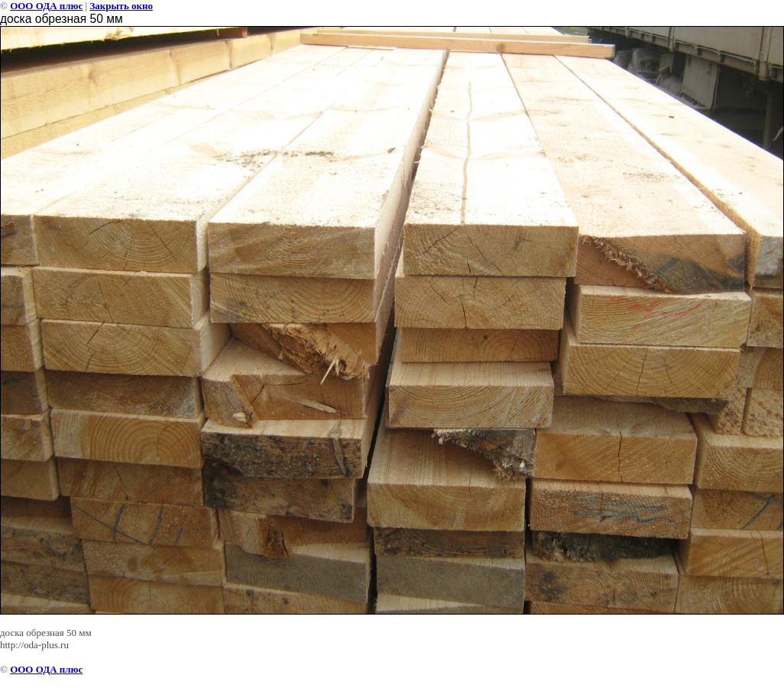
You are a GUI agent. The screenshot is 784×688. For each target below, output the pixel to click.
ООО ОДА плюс (46, 6)
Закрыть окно (121, 6)
